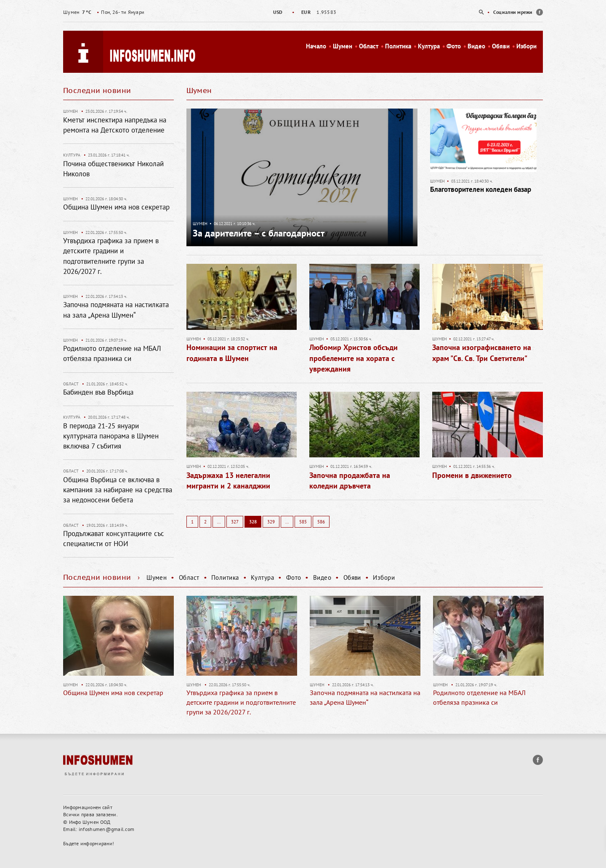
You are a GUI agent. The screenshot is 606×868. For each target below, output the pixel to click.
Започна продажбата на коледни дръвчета (350, 481)
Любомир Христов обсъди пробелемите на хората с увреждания (353, 358)
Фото (454, 46)
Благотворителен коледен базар (481, 189)
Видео (476, 46)
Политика (398, 46)
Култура (429, 46)
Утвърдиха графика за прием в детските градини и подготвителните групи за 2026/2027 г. (241, 702)
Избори (526, 46)
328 (253, 522)
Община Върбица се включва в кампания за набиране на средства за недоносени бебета (118, 490)
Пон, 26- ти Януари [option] (104, 12)
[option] (303, 12)
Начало (316, 46)
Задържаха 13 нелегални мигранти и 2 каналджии (228, 481)
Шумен (343, 46)
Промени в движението (472, 475)
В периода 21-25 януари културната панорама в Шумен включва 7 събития (111, 436)
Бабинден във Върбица (98, 392)
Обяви (501, 46)
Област (369, 46)
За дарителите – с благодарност (259, 233)
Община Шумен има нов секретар (116, 207)
